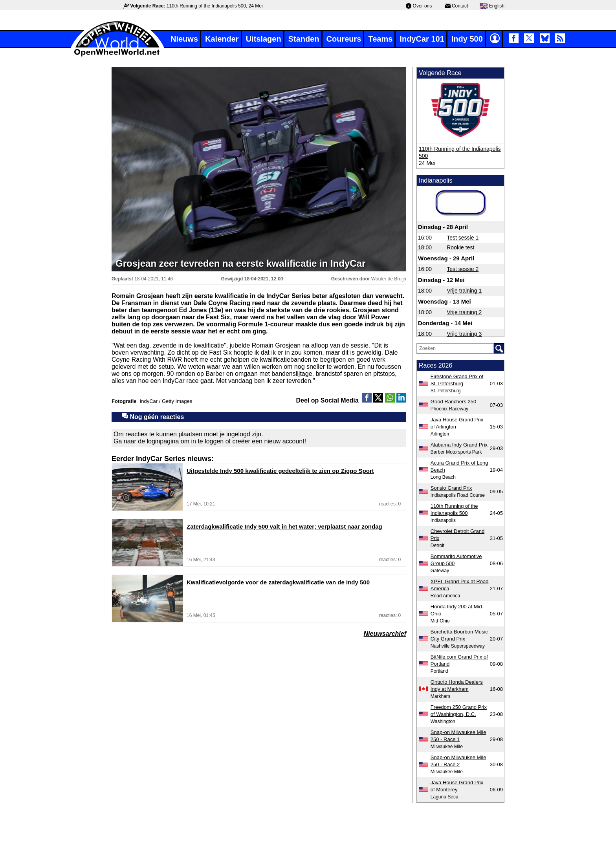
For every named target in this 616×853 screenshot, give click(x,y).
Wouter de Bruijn (389, 279)
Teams (380, 39)
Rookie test (460, 247)
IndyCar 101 (422, 39)
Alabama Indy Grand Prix (459, 445)
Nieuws (184, 39)
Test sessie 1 (463, 238)
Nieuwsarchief (385, 634)
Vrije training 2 (464, 312)
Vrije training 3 (464, 334)
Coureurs (344, 39)
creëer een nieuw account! (269, 441)
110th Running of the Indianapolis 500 (206, 6)
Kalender (222, 39)
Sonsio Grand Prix (451, 488)
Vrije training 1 (464, 291)
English (497, 6)
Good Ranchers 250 (453, 402)
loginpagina (163, 441)
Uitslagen (264, 39)
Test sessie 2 (463, 269)
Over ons (423, 6)
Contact (460, 6)
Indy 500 (467, 39)
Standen (304, 39)
